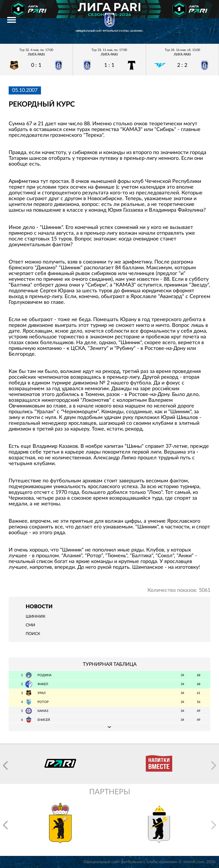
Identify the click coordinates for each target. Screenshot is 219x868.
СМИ (30, 625)
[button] (5, 765)
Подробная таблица (109, 727)
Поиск (33, 634)
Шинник (35, 617)
